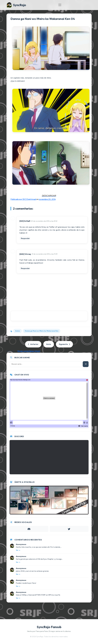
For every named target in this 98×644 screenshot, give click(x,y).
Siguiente (64, 344)
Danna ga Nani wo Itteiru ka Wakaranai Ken (42, 331)
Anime (17, 331)
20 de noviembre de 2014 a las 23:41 (44, 221)
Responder (25, 238)
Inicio (49, 344)
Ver (18, 550)
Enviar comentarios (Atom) (29, 351)
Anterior (33, 344)
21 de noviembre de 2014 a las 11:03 (45, 254)
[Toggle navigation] (60, 5)
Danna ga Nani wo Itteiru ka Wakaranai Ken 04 (43, 19)
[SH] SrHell (25, 221)
